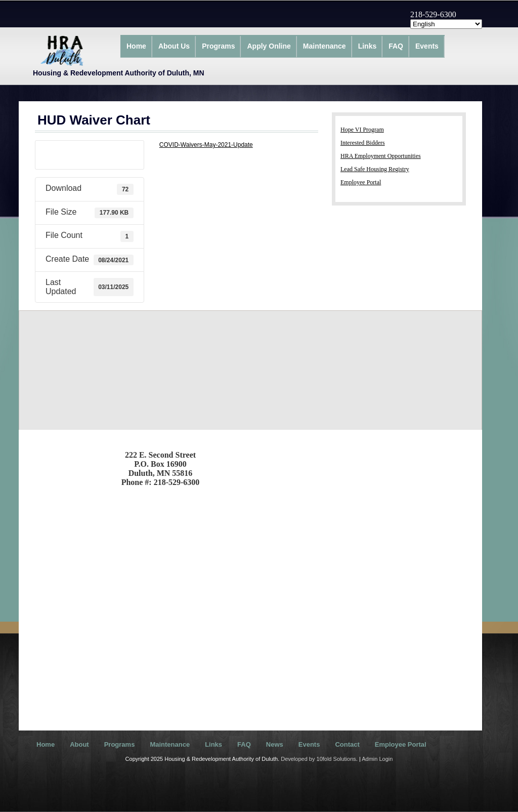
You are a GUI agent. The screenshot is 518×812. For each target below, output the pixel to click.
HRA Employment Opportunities (381, 156)
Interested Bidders (363, 143)
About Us (174, 46)
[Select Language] (446, 24)
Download (90, 155)
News (275, 744)
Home (136, 46)
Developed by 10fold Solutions (318, 759)
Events (427, 46)
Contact (347, 744)
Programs (218, 46)
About (79, 744)
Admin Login (377, 759)
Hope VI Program (362, 130)
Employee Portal (361, 182)
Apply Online (269, 46)
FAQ (396, 46)
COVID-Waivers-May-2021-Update (206, 145)
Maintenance (325, 46)
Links (368, 46)
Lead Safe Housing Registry (375, 169)
